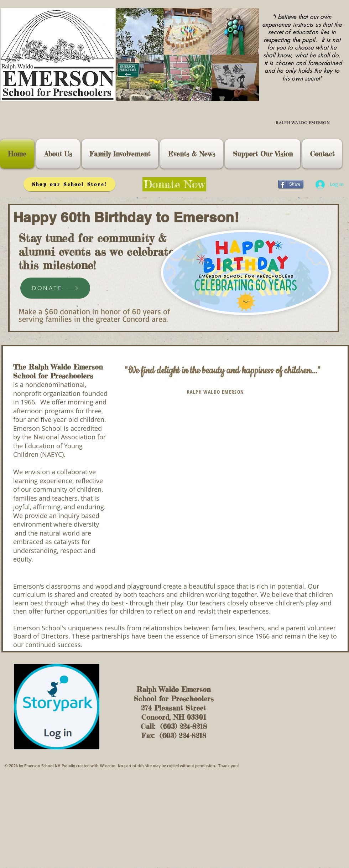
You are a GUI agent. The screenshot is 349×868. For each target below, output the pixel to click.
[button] (58, 154)
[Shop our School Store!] (69, 184)
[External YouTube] (225, 477)
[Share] (291, 184)
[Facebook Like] (259, 184)
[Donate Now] (174, 184)
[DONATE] (55, 288)
